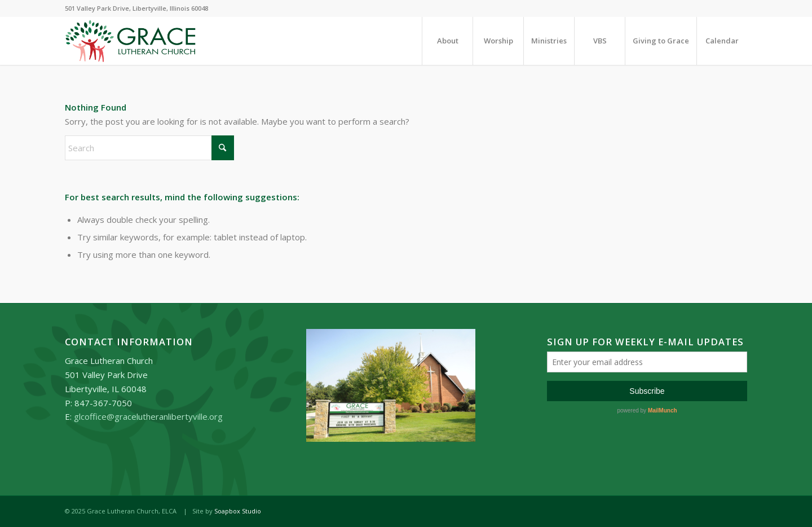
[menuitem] (447, 41)
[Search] (149, 148)
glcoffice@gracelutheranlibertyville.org (148, 416)
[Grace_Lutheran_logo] (131, 41)
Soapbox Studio (238, 511)
